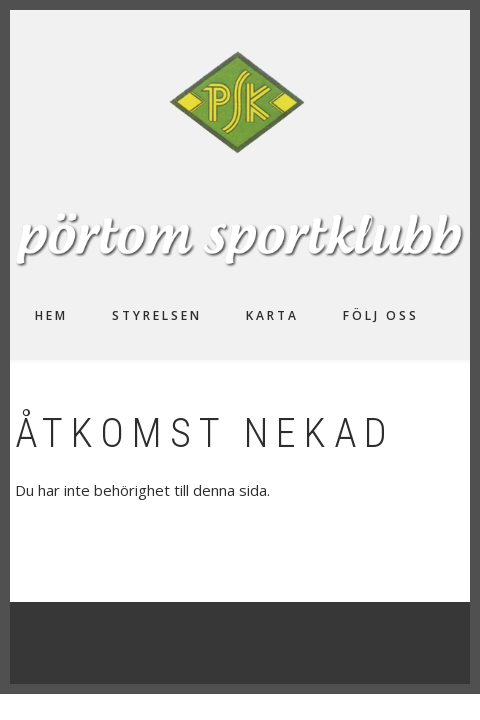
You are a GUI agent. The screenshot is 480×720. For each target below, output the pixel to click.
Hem (51, 315)
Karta (272, 315)
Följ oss (381, 315)
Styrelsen (157, 315)
